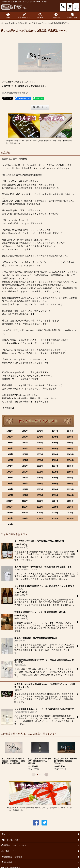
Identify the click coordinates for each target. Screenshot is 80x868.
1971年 (10, 466)
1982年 (25, 478)
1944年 (55, 431)
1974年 (55, 466)
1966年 (10, 460)
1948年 (40, 437)
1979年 (55, 472)
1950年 (70, 437)
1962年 (25, 454)
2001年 (10, 501)
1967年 (25, 460)
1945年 (70, 431)
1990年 (70, 484)
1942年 (25, 431)
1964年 (55, 454)
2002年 (25, 501)
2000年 (70, 495)
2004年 (55, 501)
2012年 (25, 513)
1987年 (25, 484)
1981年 (10, 478)
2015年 (70, 513)
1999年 (55, 495)
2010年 (70, 507)
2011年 (10, 513)
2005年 (70, 501)
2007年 (25, 507)
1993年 (40, 489)
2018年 (40, 518)
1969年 (55, 460)
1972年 (25, 466)
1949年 (55, 437)
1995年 (70, 489)
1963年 (40, 454)
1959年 (55, 448)
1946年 (10, 437)
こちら (18, 143)
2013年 (40, 513)
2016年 (10, 518)
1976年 (10, 472)
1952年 (25, 443)
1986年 (10, 484)
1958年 (40, 448)
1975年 (70, 466)
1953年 (40, 443)
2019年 (55, 518)
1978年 (40, 472)
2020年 (70, 518)
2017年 (25, 518)
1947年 (25, 437)
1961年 (10, 454)
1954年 (55, 443)
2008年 (40, 507)
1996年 (10, 495)
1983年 (40, 478)
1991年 (10, 489)
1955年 (70, 443)
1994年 (55, 489)
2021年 (10, 524)
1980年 (70, 472)
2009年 (55, 507)
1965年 (70, 454)
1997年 (25, 495)
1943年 (40, 431)
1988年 (40, 484)
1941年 (10, 431)
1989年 (55, 484)
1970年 (70, 460)
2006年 (10, 507)
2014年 (55, 513)
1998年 (40, 495)
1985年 (70, 478)
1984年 (55, 478)
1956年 (10, 448)
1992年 (25, 489)
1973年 (40, 466)
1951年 (10, 443)
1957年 (25, 448)
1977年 (25, 472)
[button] (76, 7)
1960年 (70, 448)
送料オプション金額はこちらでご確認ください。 (25, 86)
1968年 (40, 460)
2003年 (40, 501)
